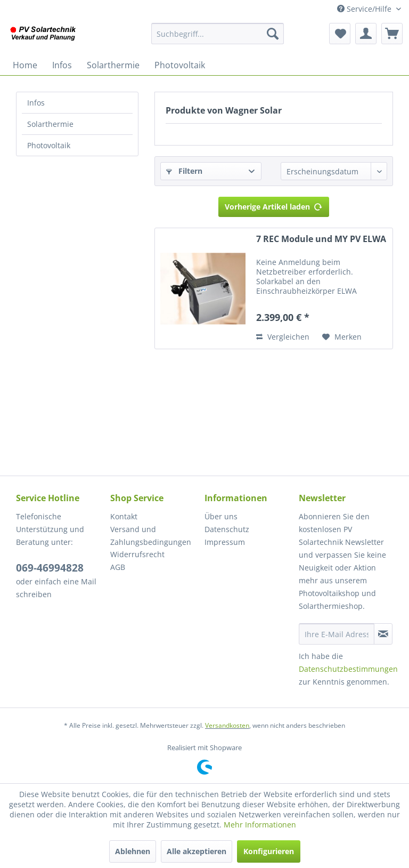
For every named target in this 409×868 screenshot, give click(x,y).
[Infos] (62, 65)
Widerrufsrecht (137, 554)
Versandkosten (227, 725)
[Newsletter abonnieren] (383, 634)
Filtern (184, 171)
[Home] (25, 65)
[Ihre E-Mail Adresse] (337, 634)
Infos (36, 103)
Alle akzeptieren (197, 851)
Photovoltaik (49, 145)
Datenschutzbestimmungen (348, 669)
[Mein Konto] (366, 34)
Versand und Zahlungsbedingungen (151, 536)
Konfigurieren (269, 851)
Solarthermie (50, 124)
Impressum (225, 542)
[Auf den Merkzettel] (342, 337)
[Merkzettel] (340, 34)
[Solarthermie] (113, 65)
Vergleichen (283, 337)
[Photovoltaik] (180, 65)
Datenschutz (227, 529)
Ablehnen (133, 851)
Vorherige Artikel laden (274, 205)
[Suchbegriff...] (218, 34)
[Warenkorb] (392, 34)
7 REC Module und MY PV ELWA (321, 239)
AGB (118, 567)
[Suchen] (273, 34)
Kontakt (124, 516)
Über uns (221, 516)
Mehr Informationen (260, 825)
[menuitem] (218, 34)
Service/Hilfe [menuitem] (365, 9)
